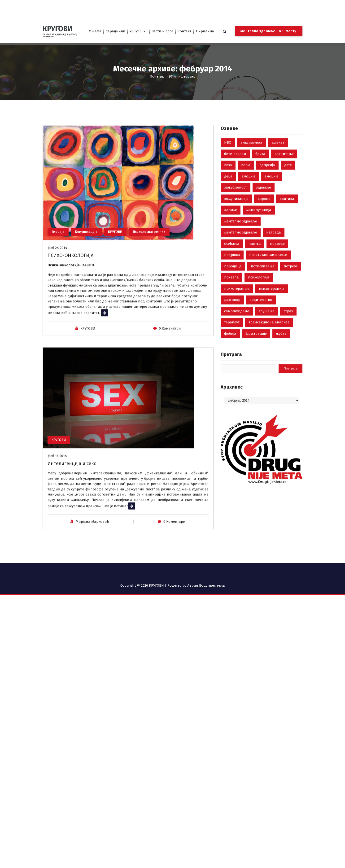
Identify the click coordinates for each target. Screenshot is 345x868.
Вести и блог (162, 31)
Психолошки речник (159, 279)
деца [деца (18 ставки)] (228, 221)
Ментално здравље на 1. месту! (269, 31)
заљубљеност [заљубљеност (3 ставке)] (236, 232)
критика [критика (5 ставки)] (287, 244)
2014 (172, 76)
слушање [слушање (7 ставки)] (267, 356)
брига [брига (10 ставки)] (260, 199)
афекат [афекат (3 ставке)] (278, 188)
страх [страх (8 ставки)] (288, 356)
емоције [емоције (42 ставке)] (249, 221)
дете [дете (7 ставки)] (288, 210)
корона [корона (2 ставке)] (264, 244)
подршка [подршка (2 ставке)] (232, 300)
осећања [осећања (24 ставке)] (232, 288)
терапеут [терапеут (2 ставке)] (232, 367)
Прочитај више (114, 361)
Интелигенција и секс (72, 511)
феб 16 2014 (57, 504)
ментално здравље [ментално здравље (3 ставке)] (241, 277)
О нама (95, 31)
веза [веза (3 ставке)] (228, 210)
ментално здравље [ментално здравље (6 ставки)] (241, 266)
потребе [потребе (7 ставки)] (291, 311)
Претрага (231, 399)
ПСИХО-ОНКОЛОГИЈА (70, 303)
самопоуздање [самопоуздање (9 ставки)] (237, 356)
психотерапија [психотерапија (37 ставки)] (237, 333)
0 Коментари (170, 376)
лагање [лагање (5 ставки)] (231, 255)
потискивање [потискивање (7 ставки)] (263, 311)
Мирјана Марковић (92, 570)
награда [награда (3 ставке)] (274, 277)
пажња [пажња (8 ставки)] (255, 288)
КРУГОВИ (122, 279)
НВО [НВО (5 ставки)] (228, 188)
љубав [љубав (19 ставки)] (281, 378)
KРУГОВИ (88, 376)
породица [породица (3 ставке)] (233, 311)
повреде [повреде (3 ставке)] (277, 288)
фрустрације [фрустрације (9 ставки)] (256, 378)
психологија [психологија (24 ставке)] (259, 322)
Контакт (184, 31)
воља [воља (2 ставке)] (246, 210)
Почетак (157, 76)
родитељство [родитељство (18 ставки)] (261, 345)
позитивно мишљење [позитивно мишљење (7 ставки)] (268, 300)
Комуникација (90, 279)
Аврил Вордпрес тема (206, 585)
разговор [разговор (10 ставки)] (232, 345)
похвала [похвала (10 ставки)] (231, 322)
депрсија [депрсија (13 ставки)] (267, 210)
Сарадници (116, 31)
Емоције (59, 279)
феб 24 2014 (57, 296)
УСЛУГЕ (135, 31)
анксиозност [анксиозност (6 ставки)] (251, 188)
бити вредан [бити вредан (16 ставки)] (235, 199)
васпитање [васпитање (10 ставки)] (284, 199)
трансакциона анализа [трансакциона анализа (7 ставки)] (269, 367)
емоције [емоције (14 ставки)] (271, 221)
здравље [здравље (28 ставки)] (264, 232)
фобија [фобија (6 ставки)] (230, 378)
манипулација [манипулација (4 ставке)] (259, 255)
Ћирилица (205, 31)
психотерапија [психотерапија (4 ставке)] (272, 333)
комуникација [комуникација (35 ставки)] (236, 244)
